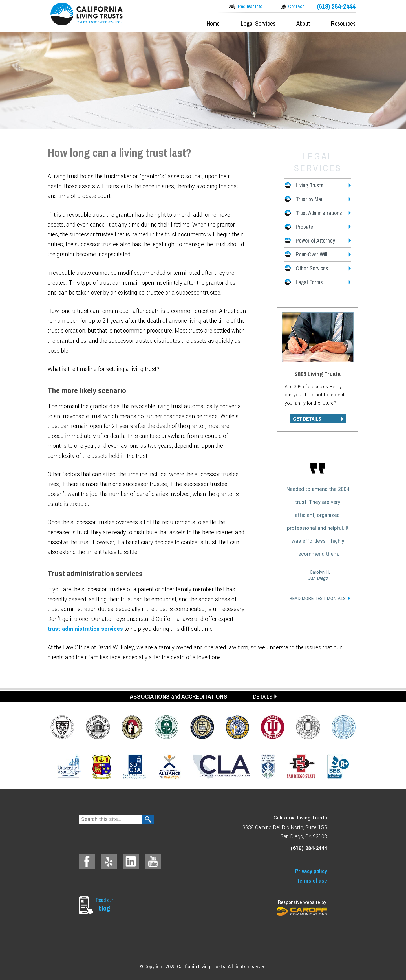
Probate (304, 227)
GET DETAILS (307, 419)
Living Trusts (310, 185)
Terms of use (312, 881)
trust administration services (85, 629)
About (303, 23)
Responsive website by (302, 908)
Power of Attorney (315, 240)
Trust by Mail (310, 199)
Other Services (312, 268)
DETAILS (263, 697)
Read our (106, 905)
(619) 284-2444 (336, 6)
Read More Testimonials (317, 599)
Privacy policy (311, 871)
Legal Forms (309, 282)
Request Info (250, 6)
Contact (296, 6)
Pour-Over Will (312, 254)
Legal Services (258, 23)
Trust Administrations (319, 213)
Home (213, 23)
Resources (343, 23)
